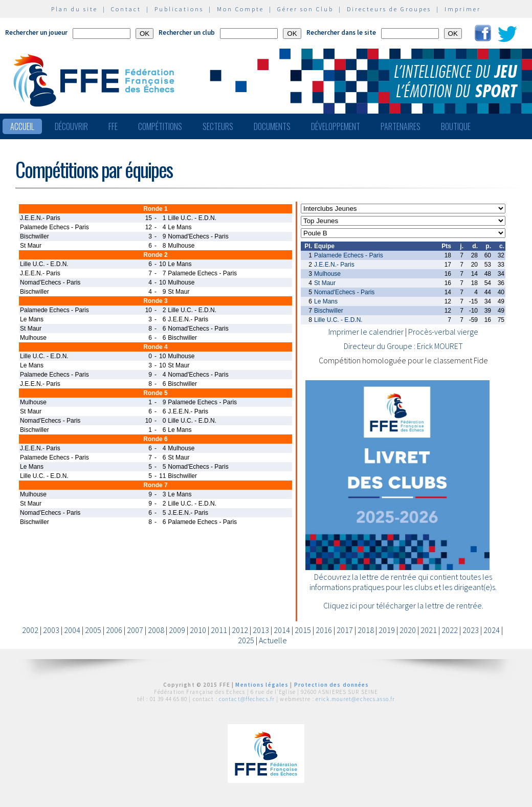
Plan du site (74, 9)
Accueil (22, 126)
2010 (198, 630)
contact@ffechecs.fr (247, 699)
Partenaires (401, 126)
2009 (177, 630)
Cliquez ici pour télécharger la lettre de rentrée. (403, 605)
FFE (113, 126)
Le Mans (326, 301)
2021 (429, 630)
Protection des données (332, 685)
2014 (282, 630)
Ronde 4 (155, 347)
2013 (261, 630)
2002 (30, 630)
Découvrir (71, 126)
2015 (303, 630)
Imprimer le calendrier (366, 332)
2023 (471, 630)
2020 (408, 630)
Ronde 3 (155, 301)
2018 (366, 630)
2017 (345, 630)
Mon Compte (240, 9)
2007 (135, 630)
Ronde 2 (155, 255)
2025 (246, 640)
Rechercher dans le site (341, 32)
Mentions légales (262, 685)
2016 (324, 630)
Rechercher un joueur (36, 32)
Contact (126, 9)
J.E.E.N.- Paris (334, 265)
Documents (272, 126)
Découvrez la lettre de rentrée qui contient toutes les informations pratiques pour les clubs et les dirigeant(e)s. (403, 582)
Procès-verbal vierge (443, 332)
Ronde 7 (155, 485)
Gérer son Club (305, 9)
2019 (387, 630)
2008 (156, 630)
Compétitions (160, 126)
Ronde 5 (155, 393)
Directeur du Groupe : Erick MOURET (403, 346)
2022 (450, 630)
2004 (72, 630)
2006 (114, 630)
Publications (179, 9)
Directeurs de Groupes (389, 9)
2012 (240, 630)
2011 (219, 630)
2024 (492, 630)
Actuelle (273, 640)
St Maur (325, 283)
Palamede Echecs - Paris (349, 255)
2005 (93, 630)
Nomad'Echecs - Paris (344, 292)
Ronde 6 (155, 439)
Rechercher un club (187, 32)
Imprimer (463, 9)
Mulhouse (327, 274)
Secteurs (218, 126)
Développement (336, 126)
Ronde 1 (155, 209)
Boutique (456, 126)
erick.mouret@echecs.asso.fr (355, 699)
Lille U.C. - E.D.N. (338, 320)
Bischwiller (329, 311)
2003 (51, 630)
